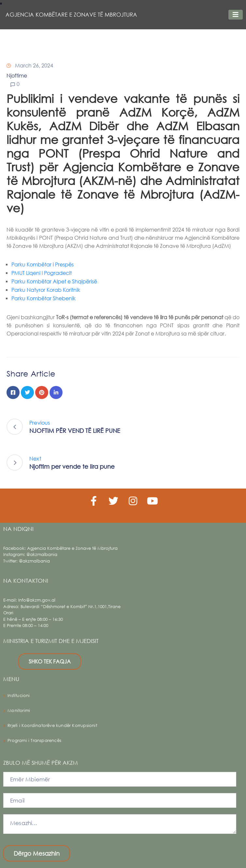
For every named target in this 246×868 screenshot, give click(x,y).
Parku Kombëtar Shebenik (43, 298)
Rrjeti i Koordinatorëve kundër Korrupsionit (52, 726)
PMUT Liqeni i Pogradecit (42, 273)
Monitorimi (19, 711)
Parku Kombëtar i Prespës (43, 264)
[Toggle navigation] (236, 15)
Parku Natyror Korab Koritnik (46, 290)
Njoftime (17, 75)
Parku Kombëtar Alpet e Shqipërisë (54, 281)
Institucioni (19, 696)
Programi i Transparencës (34, 740)
